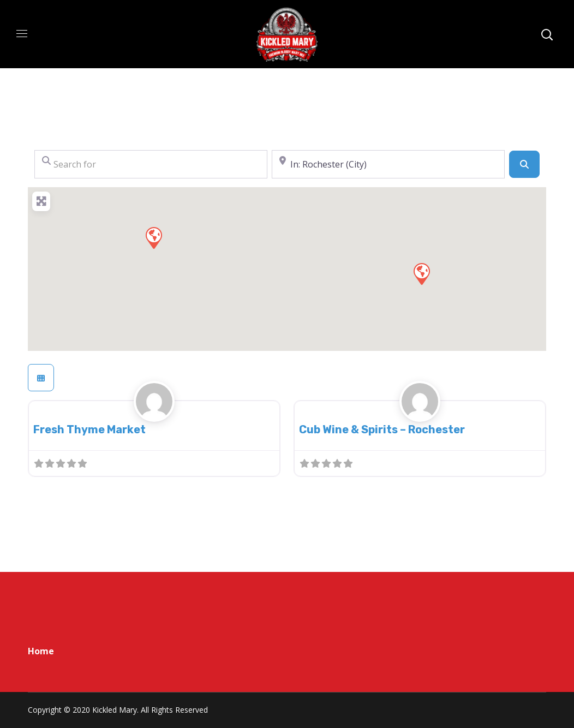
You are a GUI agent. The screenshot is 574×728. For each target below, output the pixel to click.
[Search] (524, 164)
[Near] (388, 164)
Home (41, 651)
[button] (421, 273)
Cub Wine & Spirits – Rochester (382, 429)
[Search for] (151, 164)
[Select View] (41, 378)
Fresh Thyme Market (89, 429)
